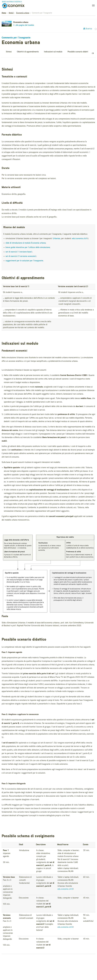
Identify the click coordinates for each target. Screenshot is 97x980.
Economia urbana (23, 13)
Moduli (11, 13)
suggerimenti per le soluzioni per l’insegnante (24, 261)
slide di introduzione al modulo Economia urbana (26, 243)
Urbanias (56, 239)
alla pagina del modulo (24, 25)
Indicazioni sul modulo (53, 52)
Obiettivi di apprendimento (28, 52)
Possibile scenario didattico (79, 52)
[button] (93, 53)
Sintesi (9, 52)
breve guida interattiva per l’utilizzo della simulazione (28, 247)
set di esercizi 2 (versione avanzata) (21, 256)
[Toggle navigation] (93, 6)
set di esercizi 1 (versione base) (19, 252)
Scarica (88, 29)
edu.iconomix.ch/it (80, 239)
